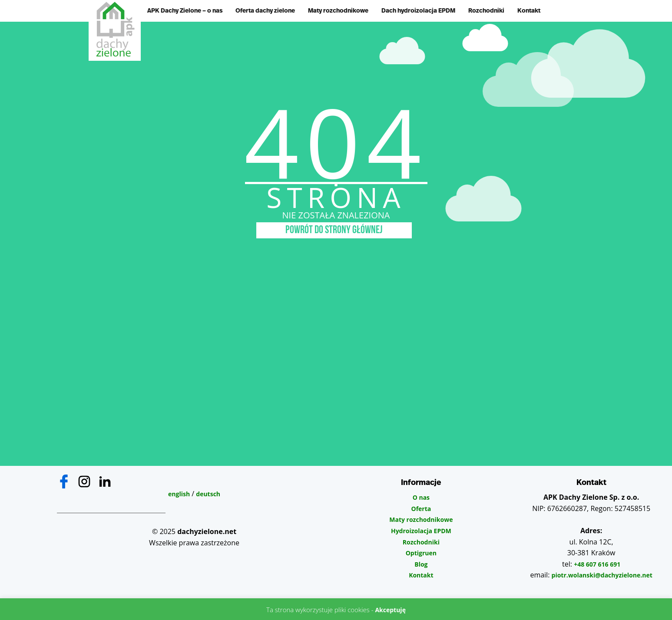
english (179, 494)
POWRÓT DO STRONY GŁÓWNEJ (334, 230)
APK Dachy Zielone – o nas (185, 11)
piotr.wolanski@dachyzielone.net (602, 575)
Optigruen (421, 553)
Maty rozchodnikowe (338, 11)
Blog (421, 564)
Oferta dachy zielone (265, 11)
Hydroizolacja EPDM (421, 531)
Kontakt (529, 11)
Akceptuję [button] (390, 610)
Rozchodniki (486, 11)
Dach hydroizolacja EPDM (418, 11)
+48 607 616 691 (597, 564)
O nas (421, 497)
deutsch (208, 494)
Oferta (421, 509)
